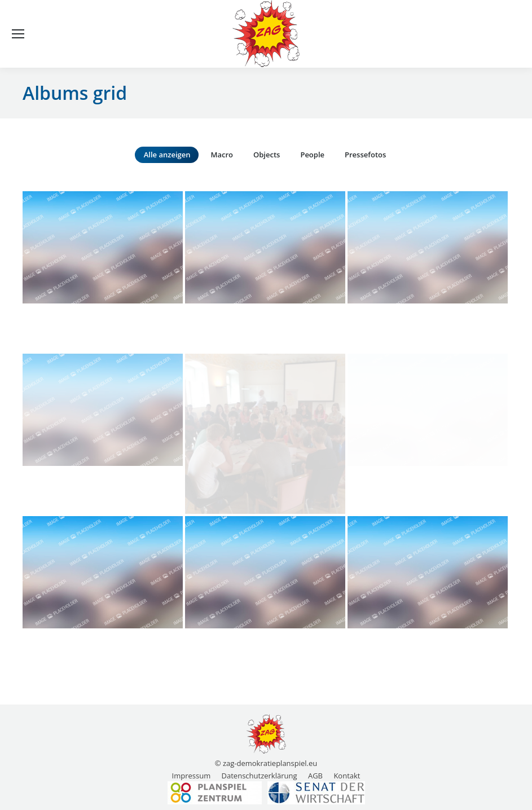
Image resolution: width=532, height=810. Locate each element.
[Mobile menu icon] (18, 34)
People (312, 155)
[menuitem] (192, 776)
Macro (222, 155)
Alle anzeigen (167, 155)
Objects (267, 155)
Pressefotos (365, 155)
